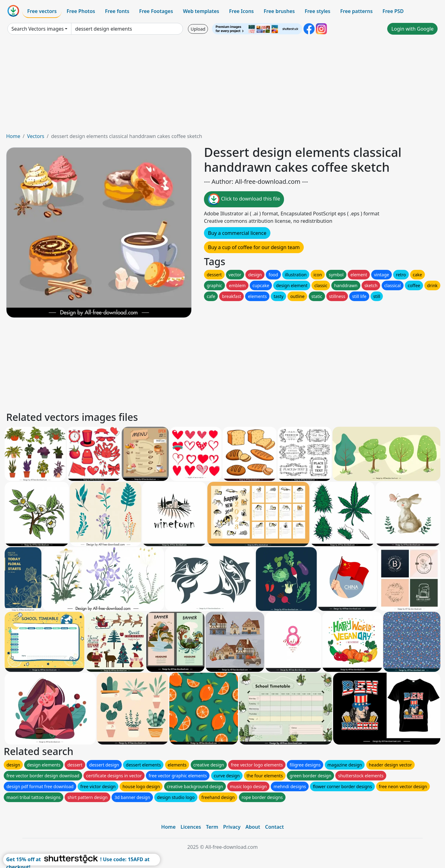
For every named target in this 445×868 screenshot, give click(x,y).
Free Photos (81, 11)
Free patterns (356, 11)
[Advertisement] (222, 86)
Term (212, 827)
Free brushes (279, 11)
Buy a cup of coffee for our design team (254, 247)
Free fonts (117, 11)
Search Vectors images (38, 29)
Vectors (36, 136)
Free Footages (156, 11)
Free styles (318, 11)
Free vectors (42, 11)
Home (13, 136)
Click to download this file (244, 199)
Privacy (232, 827)
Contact (275, 827)
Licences (191, 827)
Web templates (201, 11)
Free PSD (393, 11)
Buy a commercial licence (237, 233)
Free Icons (241, 11)
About (253, 827)
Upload (198, 29)
